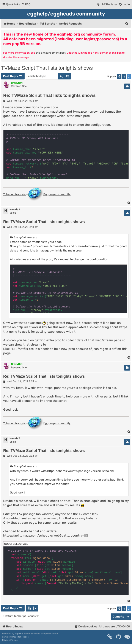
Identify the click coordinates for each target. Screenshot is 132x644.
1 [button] (124, 77)
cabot (25, 637)
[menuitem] (26, 4)
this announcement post (51, 53)
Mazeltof (17, 637)
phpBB (18, 634)
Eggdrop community (49, 195)
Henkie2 (15, 209)
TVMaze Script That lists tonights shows (47, 68)
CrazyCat (17, 83)
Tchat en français (14, 194)
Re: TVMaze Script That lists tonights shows (49, 95)
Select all (20, 544)
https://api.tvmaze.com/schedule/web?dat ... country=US (46, 536)
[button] (119, 77)
